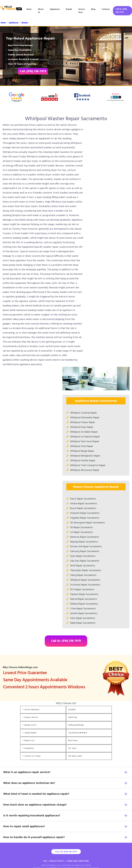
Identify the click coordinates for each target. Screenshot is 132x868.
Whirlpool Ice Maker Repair (84, 432)
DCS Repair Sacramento (82, 590)
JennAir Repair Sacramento (84, 613)
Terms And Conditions (78, 861)
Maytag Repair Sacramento (84, 542)
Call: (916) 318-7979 (33, 71)
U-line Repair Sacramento (83, 609)
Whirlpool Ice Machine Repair (85, 437)
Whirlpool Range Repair (82, 451)
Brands (69, 9)
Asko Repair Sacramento (83, 618)
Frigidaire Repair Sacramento (85, 518)
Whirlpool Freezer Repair (83, 422)
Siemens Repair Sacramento (84, 594)
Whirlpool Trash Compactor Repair (88, 465)
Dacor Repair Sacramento (83, 499)
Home (29, 9)
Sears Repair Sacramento (83, 556)
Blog (93, 9)
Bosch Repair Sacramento (83, 508)
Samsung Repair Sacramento (85, 551)
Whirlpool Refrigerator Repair (85, 456)
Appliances (55, 9)
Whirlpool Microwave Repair (85, 470)
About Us (41, 11)
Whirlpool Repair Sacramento (85, 580)
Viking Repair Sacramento (83, 575)
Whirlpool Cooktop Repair (83, 413)
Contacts (106, 9)
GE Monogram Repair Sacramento (88, 523)
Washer (25, 23)
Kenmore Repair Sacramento (85, 537)
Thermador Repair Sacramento (86, 570)
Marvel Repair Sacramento (84, 599)
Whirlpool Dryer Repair (82, 427)
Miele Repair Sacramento (83, 623)
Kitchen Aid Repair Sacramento (86, 547)
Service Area (82, 11)
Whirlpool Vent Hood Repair (85, 442)
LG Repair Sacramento (81, 532)
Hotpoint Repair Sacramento (85, 513)
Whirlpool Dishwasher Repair (85, 418)
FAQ (45, 861)
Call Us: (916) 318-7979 (121, 11)
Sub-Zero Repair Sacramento (85, 561)
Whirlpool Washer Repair (83, 461)
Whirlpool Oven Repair (82, 446)
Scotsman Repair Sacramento (85, 585)
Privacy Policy (57, 861)
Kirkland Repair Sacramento (84, 604)
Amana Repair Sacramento (84, 504)
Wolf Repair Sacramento (83, 566)
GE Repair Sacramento (81, 528)
